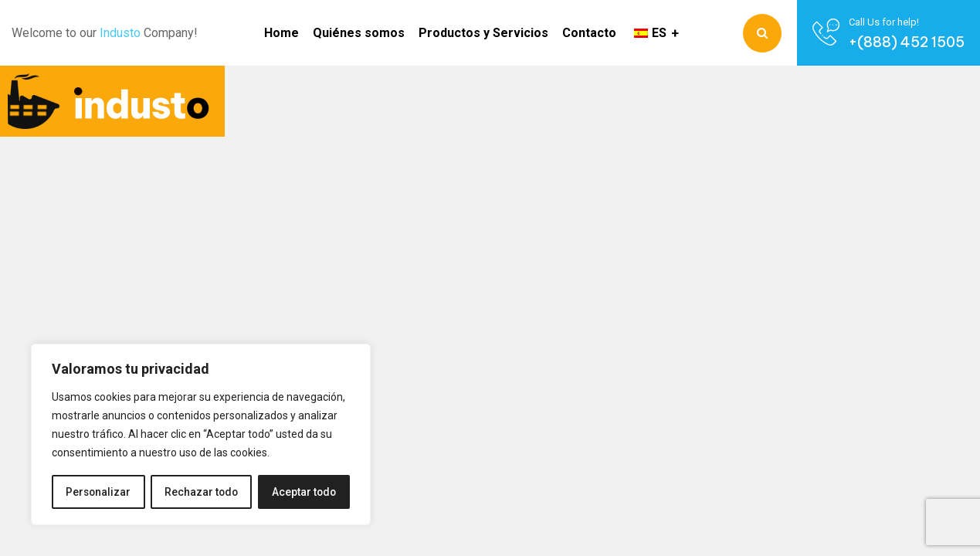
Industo (120, 33)
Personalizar (98, 492)
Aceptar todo (304, 492)
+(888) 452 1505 (907, 42)
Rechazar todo (201, 492)
